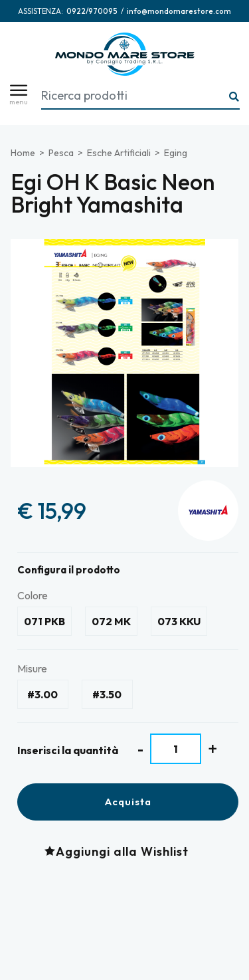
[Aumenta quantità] (213, 748)
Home (23, 153)
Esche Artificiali (119, 153)
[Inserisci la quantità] (176, 749)
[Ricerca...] (234, 97)
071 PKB (44, 621)
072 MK (111, 621)
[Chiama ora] (92, 11)
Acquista (128, 802)
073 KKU (179, 621)
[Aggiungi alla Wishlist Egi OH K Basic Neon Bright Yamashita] (120, 851)
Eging (176, 153)
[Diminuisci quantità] (140, 749)
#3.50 (107, 694)
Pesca (61, 153)
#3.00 (42, 694)
